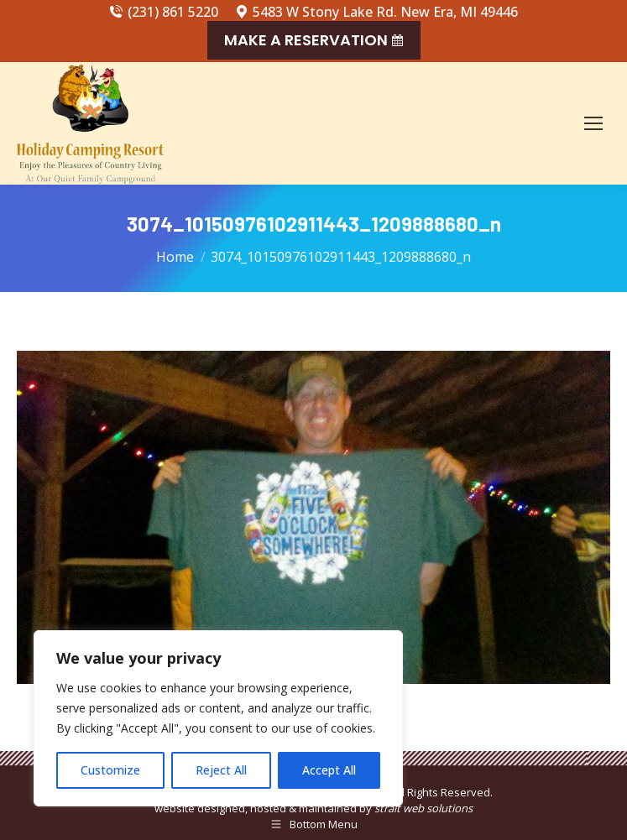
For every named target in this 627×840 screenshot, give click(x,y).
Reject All (221, 770)
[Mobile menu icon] (593, 123)
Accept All (329, 770)
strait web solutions (423, 808)
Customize (110, 770)
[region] (218, 718)
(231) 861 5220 (164, 12)
